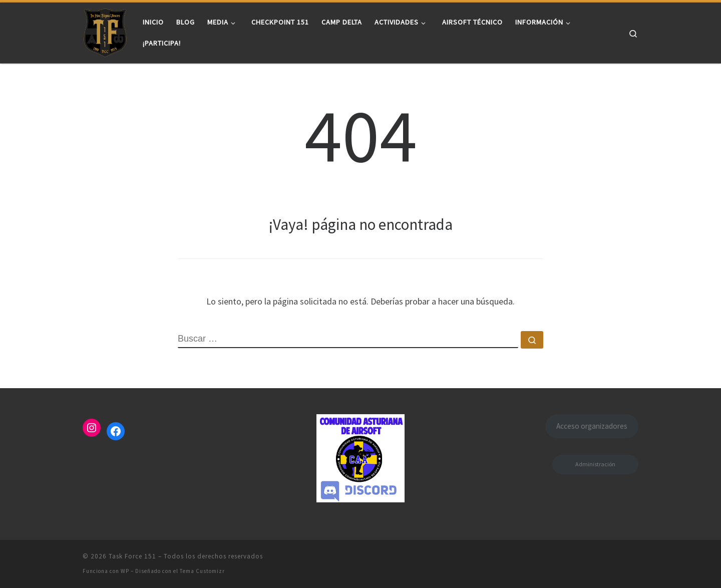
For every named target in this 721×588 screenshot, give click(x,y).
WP (125, 571)
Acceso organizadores (592, 426)
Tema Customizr (202, 571)
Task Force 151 (132, 556)
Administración (595, 464)
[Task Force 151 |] (105, 31)
